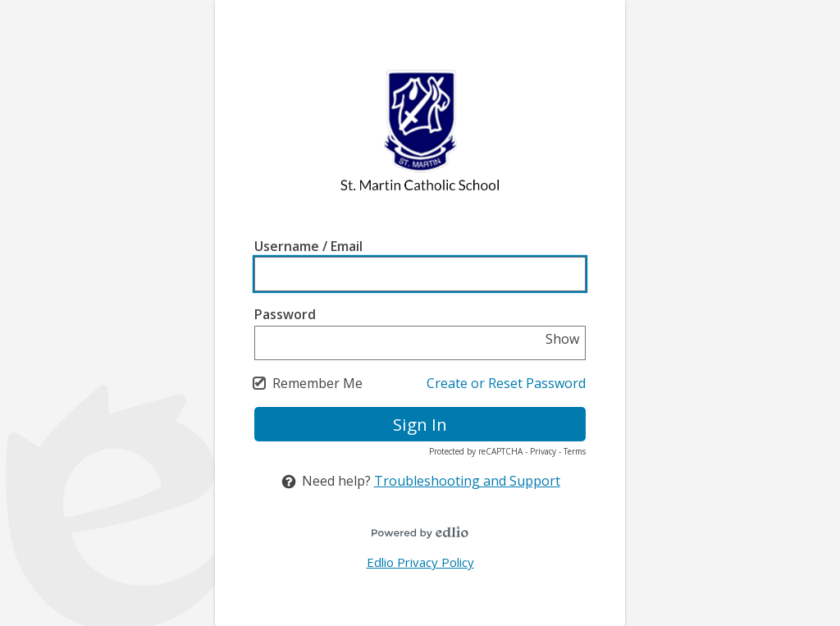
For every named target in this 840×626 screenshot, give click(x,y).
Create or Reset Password (506, 383)
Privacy (543, 451)
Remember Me (317, 383)
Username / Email (308, 246)
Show (562, 339)
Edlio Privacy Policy (420, 562)
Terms (575, 451)
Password (285, 314)
